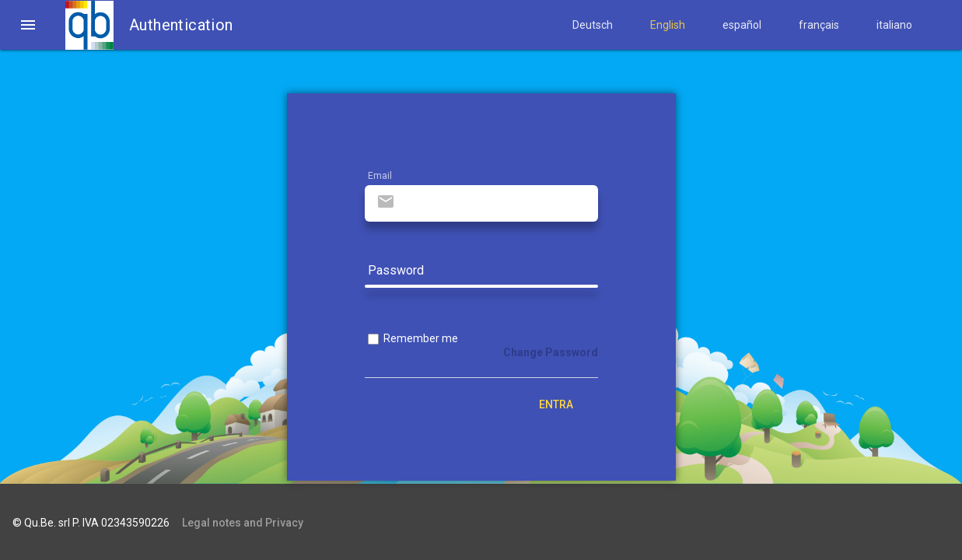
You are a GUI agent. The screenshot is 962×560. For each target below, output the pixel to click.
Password (396, 271)
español (742, 25)
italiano (894, 25)
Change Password (551, 352)
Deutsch (593, 25)
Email (380, 176)
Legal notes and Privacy (243, 523)
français (819, 25)
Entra (556, 404)
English (668, 25)
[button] (28, 25)
